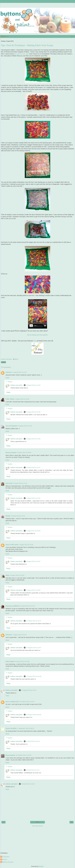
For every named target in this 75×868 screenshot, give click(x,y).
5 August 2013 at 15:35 (26, 545)
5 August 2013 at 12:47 (33, 468)
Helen (7, 575)
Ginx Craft (9, 483)
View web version (37, 826)
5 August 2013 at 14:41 (18, 516)
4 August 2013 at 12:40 (22, 399)
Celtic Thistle (10, 399)
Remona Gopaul (11, 453)
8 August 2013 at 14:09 (22, 661)
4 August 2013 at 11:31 (20, 372)
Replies (10, 382)
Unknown (9, 372)
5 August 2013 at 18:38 (33, 590)
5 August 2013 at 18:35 (33, 531)
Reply (7, 378)
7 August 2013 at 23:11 (20, 635)
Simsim (5, 859)
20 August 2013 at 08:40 (34, 715)
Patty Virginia (10, 661)
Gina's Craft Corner (12, 545)
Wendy (8, 516)
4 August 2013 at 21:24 (25, 426)
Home (37, 822)
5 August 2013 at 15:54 (17, 575)
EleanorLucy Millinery (13, 606)
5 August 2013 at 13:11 (20, 483)
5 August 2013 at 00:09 (24, 453)
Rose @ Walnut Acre (12, 702)
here (35, 341)
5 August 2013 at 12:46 (33, 412)
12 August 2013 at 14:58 (34, 676)
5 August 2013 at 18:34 (33, 498)
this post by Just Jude (22, 54)
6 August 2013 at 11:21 (28, 606)
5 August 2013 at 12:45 (33, 385)
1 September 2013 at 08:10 (26, 728)
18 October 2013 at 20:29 (23, 755)
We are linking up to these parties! (37, 335)
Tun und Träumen (11, 426)
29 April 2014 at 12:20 (33, 741)
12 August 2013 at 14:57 (34, 621)
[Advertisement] (37, 5)
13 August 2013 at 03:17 (27, 702)
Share (3, 362)
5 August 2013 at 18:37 (33, 561)
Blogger (41, 866)
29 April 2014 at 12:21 (33, 770)
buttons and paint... (17, 385)
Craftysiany (6, 857)
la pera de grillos (11, 728)
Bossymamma (10, 755)
